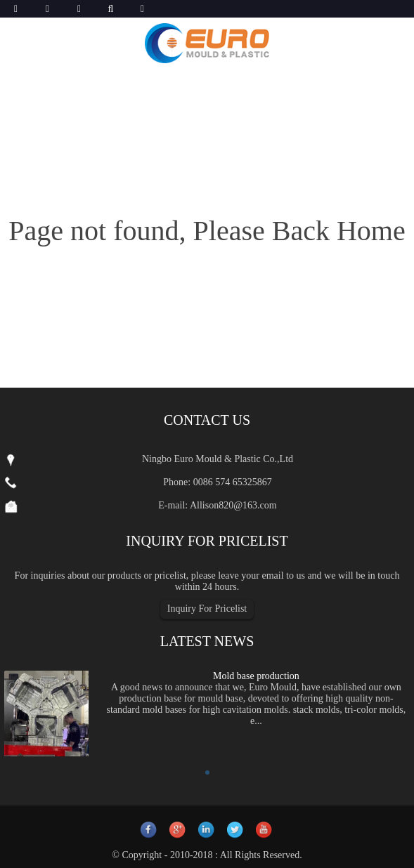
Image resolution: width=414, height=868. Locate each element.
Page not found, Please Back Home (207, 231)
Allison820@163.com (233, 505)
